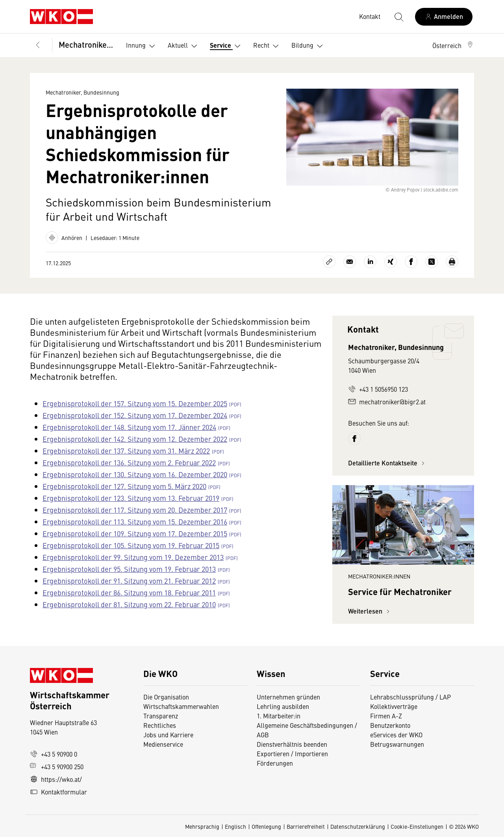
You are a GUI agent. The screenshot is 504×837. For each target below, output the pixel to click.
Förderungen (275, 763)
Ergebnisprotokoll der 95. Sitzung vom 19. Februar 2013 (129, 569)
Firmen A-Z (386, 716)
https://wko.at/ (56, 779)
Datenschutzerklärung (358, 826)
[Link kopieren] (329, 262)
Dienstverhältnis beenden (292, 744)
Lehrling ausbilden (283, 706)
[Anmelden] (444, 17)
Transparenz (161, 716)
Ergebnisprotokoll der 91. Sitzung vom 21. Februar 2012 (129, 581)
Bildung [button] (309, 46)
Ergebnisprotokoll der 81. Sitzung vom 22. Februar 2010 (129, 604)
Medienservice (163, 744)
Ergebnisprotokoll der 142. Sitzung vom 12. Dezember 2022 (135, 439)
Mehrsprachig (202, 826)
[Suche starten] (398, 17)
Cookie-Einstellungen (417, 826)
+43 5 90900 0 (54, 754)
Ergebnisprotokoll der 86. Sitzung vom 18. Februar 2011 (129, 592)
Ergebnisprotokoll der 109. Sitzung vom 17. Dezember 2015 (135, 533)
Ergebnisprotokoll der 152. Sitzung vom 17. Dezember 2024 (135, 415)
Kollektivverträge (394, 706)
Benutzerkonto (390, 725)
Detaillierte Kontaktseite (387, 463)
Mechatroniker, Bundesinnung (87, 44)
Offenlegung (266, 826)
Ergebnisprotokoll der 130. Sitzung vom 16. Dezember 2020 (135, 474)
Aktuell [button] (184, 46)
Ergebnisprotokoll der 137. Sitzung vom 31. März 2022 (126, 451)
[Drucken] (452, 262)
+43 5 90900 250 (57, 766)
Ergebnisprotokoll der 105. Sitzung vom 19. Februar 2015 (131, 545)
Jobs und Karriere (168, 735)
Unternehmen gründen (288, 697)
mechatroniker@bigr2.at (387, 402)
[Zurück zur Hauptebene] (38, 45)
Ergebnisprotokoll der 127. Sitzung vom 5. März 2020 (124, 486)
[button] (453, 45)
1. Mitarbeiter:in (279, 716)
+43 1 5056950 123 (378, 389)
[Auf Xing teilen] (391, 262)
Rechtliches (160, 725)
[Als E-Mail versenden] (350, 262)
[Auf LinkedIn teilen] (370, 262)
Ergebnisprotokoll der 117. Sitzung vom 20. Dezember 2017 (135, 510)
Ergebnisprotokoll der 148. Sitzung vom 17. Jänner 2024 (129, 427)
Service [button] (227, 46)
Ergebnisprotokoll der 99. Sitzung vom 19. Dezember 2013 (133, 557)
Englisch (235, 826)
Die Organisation (166, 697)
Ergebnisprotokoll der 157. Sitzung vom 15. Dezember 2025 (135, 403)
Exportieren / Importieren (292, 753)
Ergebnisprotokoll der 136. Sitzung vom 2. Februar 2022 (129, 462)
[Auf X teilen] (432, 262)
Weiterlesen (370, 611)
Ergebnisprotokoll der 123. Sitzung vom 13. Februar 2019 (131, 498)
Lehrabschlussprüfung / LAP (410, 697)
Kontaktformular (58, 792)
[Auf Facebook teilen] (411, 262)
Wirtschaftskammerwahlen (181, 706)
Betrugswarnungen (398, 744)
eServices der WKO (396, 735)
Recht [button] (268, 46)
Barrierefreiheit (306, 826)
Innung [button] (142, 46)
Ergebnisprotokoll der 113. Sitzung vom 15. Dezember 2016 (135, 522)
